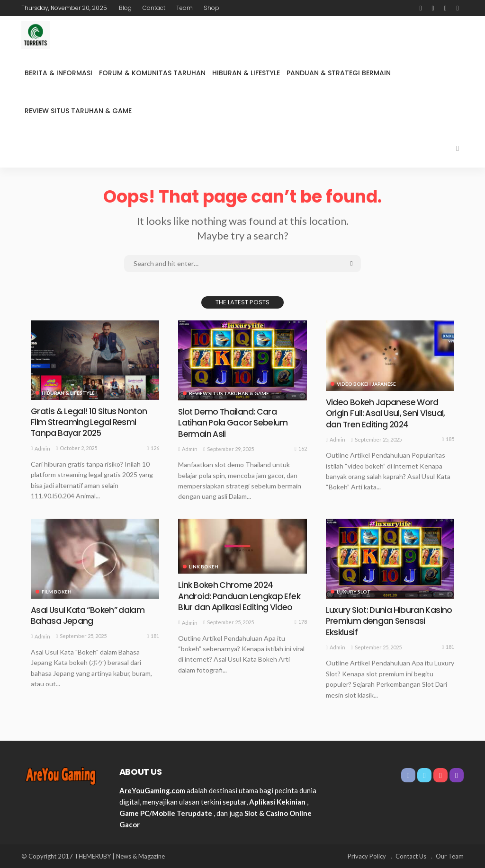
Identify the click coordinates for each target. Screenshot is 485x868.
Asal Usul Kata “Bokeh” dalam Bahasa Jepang (90, 615)
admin (42, 448)
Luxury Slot (354, 592)
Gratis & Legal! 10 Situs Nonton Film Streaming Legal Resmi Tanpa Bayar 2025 (91, 422)
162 (301, 449)
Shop (211, 8)
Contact (154, 8)
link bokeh (204, 567)
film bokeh (57, 592)
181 (153, 636)
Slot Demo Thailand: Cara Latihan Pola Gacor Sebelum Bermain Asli (234, 423)
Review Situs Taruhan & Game (78, 111)
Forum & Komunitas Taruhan (152, 73)
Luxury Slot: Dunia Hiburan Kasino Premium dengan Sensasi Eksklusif (390, 621)
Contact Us (411, 856)
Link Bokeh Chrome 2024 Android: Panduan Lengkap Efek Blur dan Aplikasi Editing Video (240, 596)
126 (153, 448)
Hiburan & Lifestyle (246, 73)
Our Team (450, 856)
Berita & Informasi (58, 73)
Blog (125, 8)
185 (448, 439)
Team (184, 8)
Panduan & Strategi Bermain (339, 73)
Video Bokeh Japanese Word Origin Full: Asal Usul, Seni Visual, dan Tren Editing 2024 (387, 413)
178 (301, 622)
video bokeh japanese (366, 384)
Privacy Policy (367, 856)
